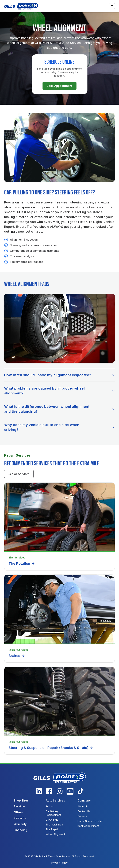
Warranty (20, 824)
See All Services (19, 474)
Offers (18, 812)
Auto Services (55, 800)
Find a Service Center (90, 821)
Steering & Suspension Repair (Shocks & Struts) (51, 748)
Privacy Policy (59, 863)
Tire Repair (52, 829)
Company (84, 800)
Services (20, 806)
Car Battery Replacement (53, 813)
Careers (82, 816)
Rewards (20, 818)
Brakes (17, 656)
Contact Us (84, 811)
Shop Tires (21, 800)
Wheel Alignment (55, 834)
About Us (83, 806)
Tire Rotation (22, 564)
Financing (20, 830)
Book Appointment (59, 86)
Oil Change (52, 820)
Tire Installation (54, 825)
